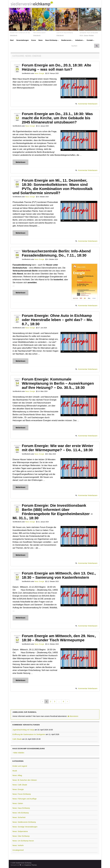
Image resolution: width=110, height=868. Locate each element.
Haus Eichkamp (52, 40)
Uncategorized (18, 850)
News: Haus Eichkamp (21, 808)
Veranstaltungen (23, 40)
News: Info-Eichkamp (21, 813)
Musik (15, 771)
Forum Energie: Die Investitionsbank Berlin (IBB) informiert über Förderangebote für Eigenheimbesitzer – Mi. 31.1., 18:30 (53, 512)
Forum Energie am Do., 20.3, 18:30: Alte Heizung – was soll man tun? (56, 67)
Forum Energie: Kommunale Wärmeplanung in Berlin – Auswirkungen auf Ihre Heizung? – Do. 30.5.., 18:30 (58, 383)
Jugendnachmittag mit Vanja (23, 730)
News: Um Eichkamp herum (23, 841)
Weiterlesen (20, 162)
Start (12, 40)
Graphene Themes (31, 865)
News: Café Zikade (20, 785)
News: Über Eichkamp (21, 836)
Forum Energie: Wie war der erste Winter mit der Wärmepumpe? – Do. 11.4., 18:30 (58, 448)
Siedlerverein (67, 40)
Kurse (34, 40)
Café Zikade (17, 739)
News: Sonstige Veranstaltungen (25, 827)
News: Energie (39, 73)
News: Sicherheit (19, 817)
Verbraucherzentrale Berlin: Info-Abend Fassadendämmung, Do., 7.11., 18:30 (56, 253)
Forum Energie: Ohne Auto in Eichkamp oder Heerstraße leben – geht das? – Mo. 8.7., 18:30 (57, 320)
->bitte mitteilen (18, 753)
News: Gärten (18, 803)
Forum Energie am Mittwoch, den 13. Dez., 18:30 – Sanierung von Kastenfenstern (59, 575)
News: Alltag (17, 775)
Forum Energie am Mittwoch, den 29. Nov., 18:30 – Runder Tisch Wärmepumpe (59, 638)
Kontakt (91, 40)
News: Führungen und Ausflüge (24, 799)
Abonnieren (73, 716)
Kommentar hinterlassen (88, 104)
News (41, 40)
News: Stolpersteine (20, 831)
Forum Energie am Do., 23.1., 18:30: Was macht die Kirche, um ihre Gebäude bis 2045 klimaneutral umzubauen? (57, 118)
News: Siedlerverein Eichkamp (24, 822)
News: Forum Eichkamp (22, 794)
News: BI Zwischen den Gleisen (25, 780)
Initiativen (80, 40)
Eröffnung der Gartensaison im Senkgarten (29, 734)
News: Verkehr (18, 845)
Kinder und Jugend (20, 766)
